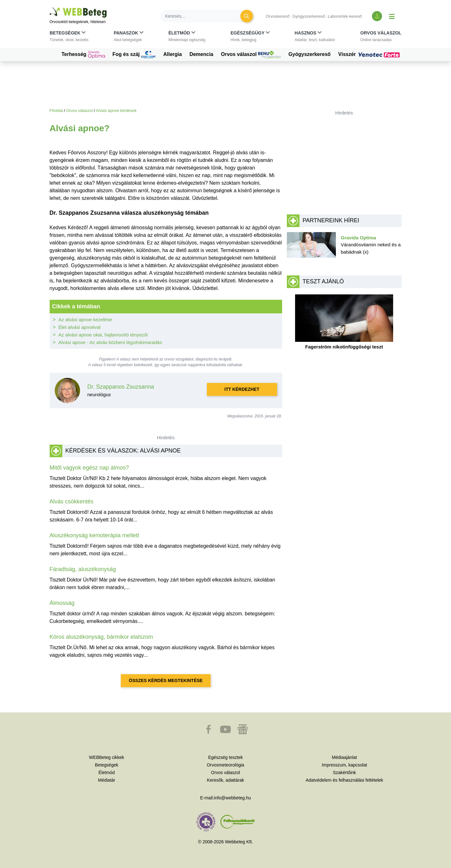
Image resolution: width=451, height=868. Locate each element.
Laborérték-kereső (345, 16)
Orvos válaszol (251, 55)
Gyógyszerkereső (309, 16)
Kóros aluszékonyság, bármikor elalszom (101, 637)
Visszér (370, 54)
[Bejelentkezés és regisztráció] (377, 16)
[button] (69, 38)
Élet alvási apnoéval (80, 327)
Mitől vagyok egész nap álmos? (89, 468)
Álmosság (62, 603)
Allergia (173, 54)
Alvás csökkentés (72, 502)
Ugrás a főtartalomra (50, 8)
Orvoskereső (278, 16)
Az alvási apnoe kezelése (85, 320)
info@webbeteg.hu (232, 798)
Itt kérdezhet (242, 389)
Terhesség (83, 55)
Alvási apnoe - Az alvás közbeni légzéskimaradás (110, 342)
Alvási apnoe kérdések (116, 111)
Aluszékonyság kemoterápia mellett (94, 535)
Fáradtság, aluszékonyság (83, 569)
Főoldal (56, 111)
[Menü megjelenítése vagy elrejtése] (392, 16)
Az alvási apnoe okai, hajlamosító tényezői (103, 335)
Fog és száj (134, 55)
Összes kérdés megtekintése (166, 680)
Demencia (201, 54)
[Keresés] (204, 16)
